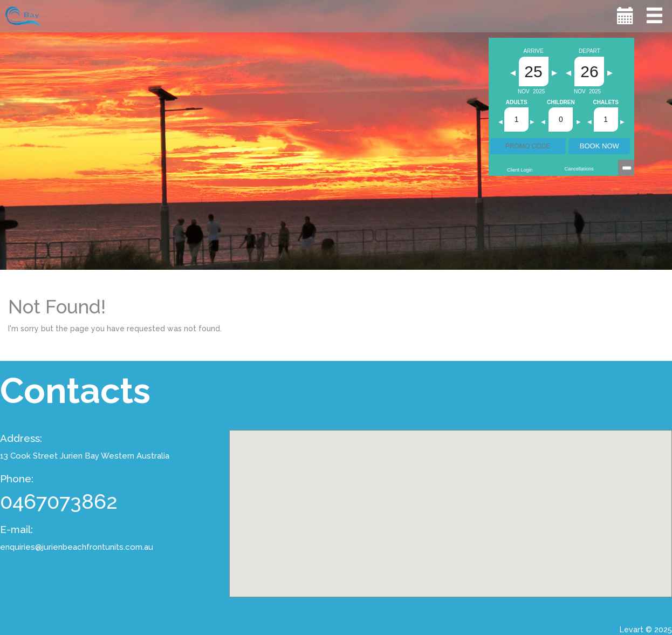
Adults (517, 103)
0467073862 (59, 501)
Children (561, 103)
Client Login (520, 170)
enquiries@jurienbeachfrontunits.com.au (77, 547)
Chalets (606, 103)
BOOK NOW (599, 146)
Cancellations (579, 169)
